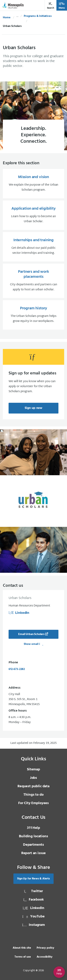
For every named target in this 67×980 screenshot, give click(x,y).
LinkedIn (19, 613)
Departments (33, 845)
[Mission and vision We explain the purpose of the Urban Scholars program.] (33, 184)
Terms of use (23, 957)
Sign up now (33, 408)
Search (51, 6)
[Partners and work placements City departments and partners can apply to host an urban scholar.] (33, 281)
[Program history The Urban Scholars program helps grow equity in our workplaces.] (33, 315)
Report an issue (34, 853)
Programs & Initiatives (38, 16)
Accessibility (45, 957)
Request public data (33, 786)
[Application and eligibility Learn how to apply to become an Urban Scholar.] (33, 215)
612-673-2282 (17, 669)
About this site (22, 948)
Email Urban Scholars (31, 634)
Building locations (33, 836)
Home (7, 18)
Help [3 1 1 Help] (33, 828)
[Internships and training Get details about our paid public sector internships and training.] (33, 247)
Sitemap (33, 769)
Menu (62, 6)
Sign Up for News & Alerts (33, 879)
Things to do (33, 795)
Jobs (33, 778)
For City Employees (33, 803)
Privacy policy (45, 948)
